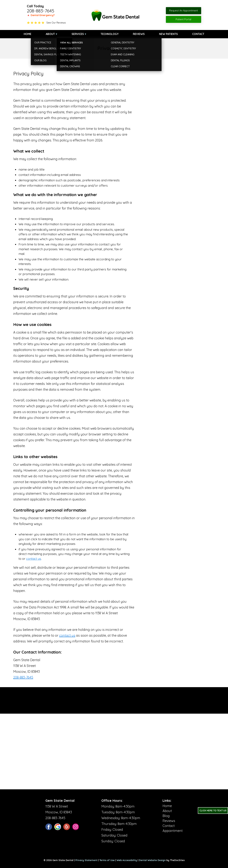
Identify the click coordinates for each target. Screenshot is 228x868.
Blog (166, 816)
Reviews (139, 34)
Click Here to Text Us (213, 811)
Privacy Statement (86, 860)
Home (28, 34)
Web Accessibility (127, 860)
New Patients (168, 34)
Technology (110, 34)
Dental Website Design (152, 860)
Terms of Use (107, 860)
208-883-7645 (41, 11)
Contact (198, 34)
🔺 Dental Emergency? (41, 15)
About (50, 34)
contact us (34, 559)
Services (78, 34)
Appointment (173, 831)
